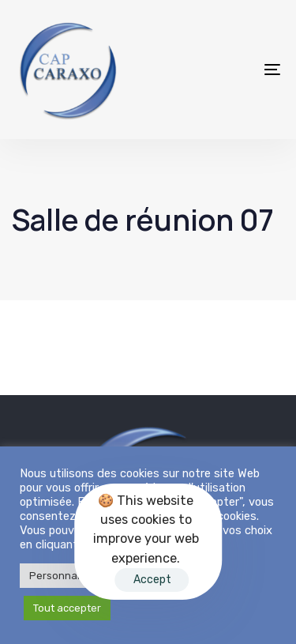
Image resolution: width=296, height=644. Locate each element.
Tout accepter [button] (67, 608)
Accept (152, 580)
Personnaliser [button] (64, 576)
